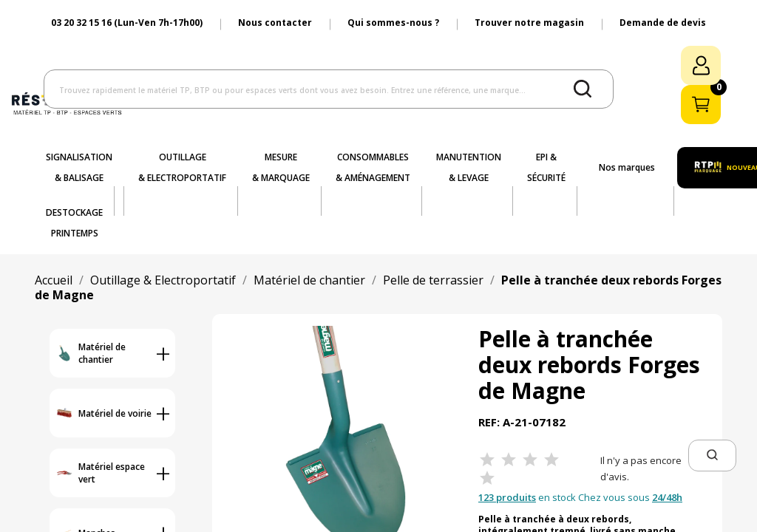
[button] (712, 456)
